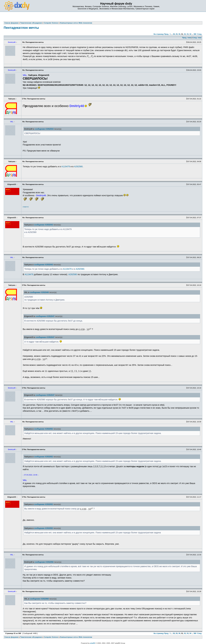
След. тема (197, 38)
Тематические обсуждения (31, 637)
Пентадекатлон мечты (21, 28)
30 (179, 34)
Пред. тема (187, 38)
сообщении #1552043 (44, 225)
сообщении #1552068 (39, 599)
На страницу (159, 34)
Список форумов (11, 637)
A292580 (78, 166)
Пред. (166, 34)
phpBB (93, 643)
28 (174, 34)
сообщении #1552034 (44, 129)
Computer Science (51, 637)
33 (188, 34)
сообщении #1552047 (45, 316)
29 (177, 34)
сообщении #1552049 (39, 292)
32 (185, 34)
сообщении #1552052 (44, 429)
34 (190, 34)
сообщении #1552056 (44, 562)
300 (195, 34)
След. (200, 34)
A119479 (66, 166)
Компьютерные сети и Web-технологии (76, 637)
